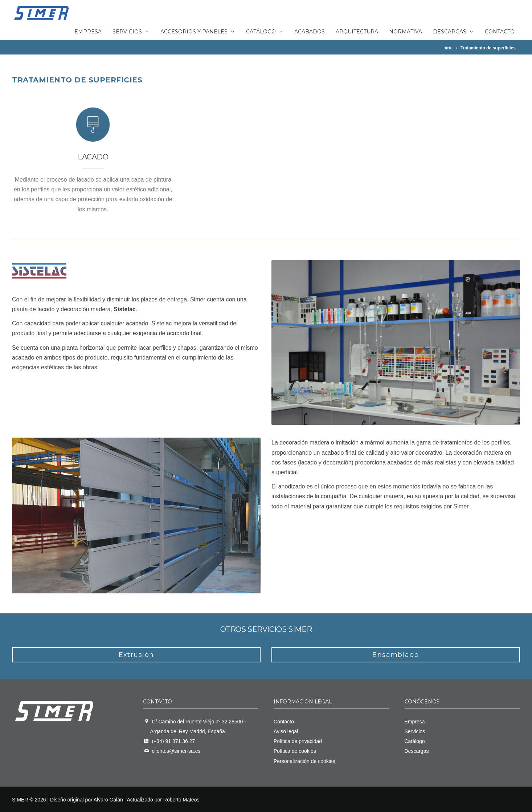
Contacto (500, 32)
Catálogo (265, 32)
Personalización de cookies (304, 761)
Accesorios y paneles (198, 32)
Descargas (453, 32)
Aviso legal (286, 731)
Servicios (131, 32)
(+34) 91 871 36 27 (174, 741)
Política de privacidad (298, 741)
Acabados (310, 32)
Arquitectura (357, 32)
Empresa (88, 32)
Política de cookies (295, 751)
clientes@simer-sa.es (176, 751)
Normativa (406, 32)
